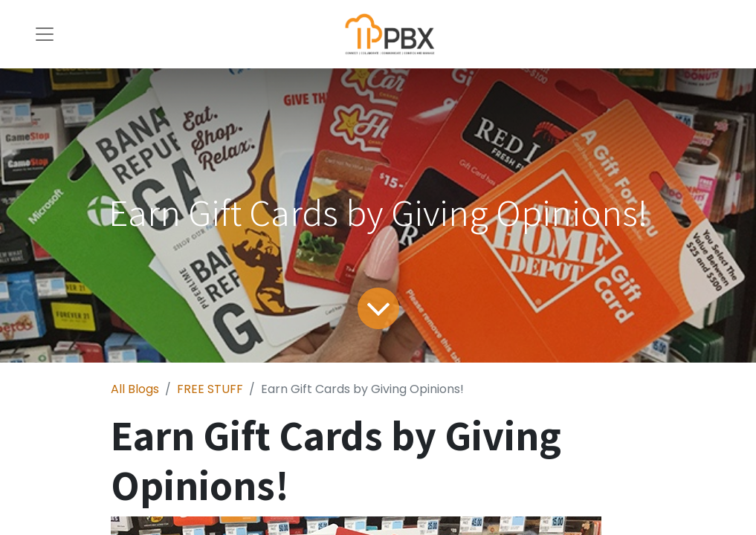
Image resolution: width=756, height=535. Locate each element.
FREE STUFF (210, 389)
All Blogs (135, 389)
